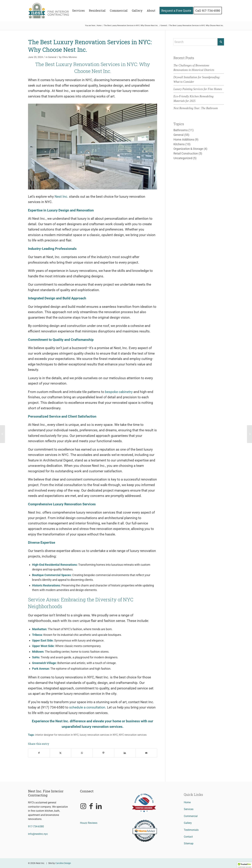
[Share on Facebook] (39, 753)
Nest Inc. (61, 197)
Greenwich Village (44, 663)
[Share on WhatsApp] (82, 753)
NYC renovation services (133, 735)
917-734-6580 (36, 826)
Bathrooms (181, 130)
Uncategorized (183, 158)
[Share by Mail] (146, 753)
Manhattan (39, 629)
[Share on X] (61, 753)
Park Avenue (40, 669)
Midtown (38, 652)
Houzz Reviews (89, 823)
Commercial (191, 816)
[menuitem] (78, 11)
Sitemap (189, 843)
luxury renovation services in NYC (99, 735)
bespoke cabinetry (119, 392)
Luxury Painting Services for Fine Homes (198, 89)
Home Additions (184, 139)
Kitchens (179, 144)
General (52, 57)
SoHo (36, 657)
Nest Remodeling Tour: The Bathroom (196, 108)
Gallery (188, 823)
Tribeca (37, 635)
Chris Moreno (70, 57)
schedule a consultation (87, 707)
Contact (188, 837)
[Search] (199, 42)
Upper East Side (42, 640)
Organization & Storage (188, 149)
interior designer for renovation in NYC (57, 735)
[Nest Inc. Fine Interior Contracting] (51, 11)
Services (189, 809)
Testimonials (191, 830)
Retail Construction (186, 153)
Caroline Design (63, 863)
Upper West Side (43, 646)
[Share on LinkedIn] (125, 753)
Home (187, 802)
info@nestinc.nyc (38, 834)
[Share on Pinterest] (103, 753)
